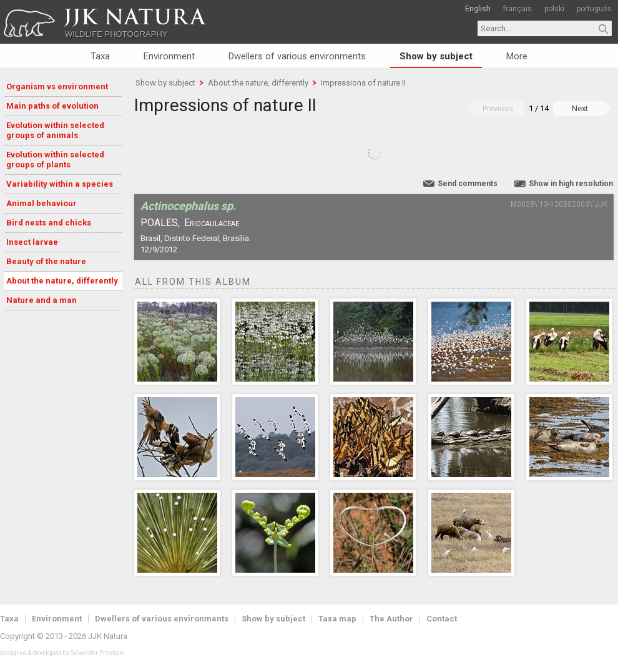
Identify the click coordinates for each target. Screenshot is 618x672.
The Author (391, 619)
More (517, 56)
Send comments (468, 184)
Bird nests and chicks (49, 223)
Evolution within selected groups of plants (55, 160)
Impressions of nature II (363, 83)
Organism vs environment (57, 86)
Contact (442, 619)
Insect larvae (32, 242)
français (517, 9)
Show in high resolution (571, 184)
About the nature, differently (62, 281)
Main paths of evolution (52, 106)
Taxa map (337, 619)
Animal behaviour (42, 203)
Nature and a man (42, 300)
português (594, 9)
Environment (169, 56)
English (478, 9)
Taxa (100, 56)
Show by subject (436, 56)
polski (554, 9)
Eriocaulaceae (212, 223)
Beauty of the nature (46, 261)
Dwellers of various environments (297, 56)
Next (580, 108)
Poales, (160, 223)
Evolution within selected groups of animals (55, 130)
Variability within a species (60, 184)
